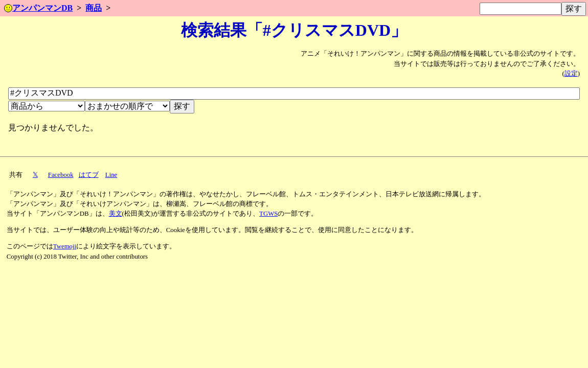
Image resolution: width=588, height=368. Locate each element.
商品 (94, 8)
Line (111, 175)
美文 (116, 214)
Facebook (61, 175)
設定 (571, 74)
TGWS (268, 214)
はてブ (89, 175)
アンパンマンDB (38, 8)
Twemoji (65, 246)
